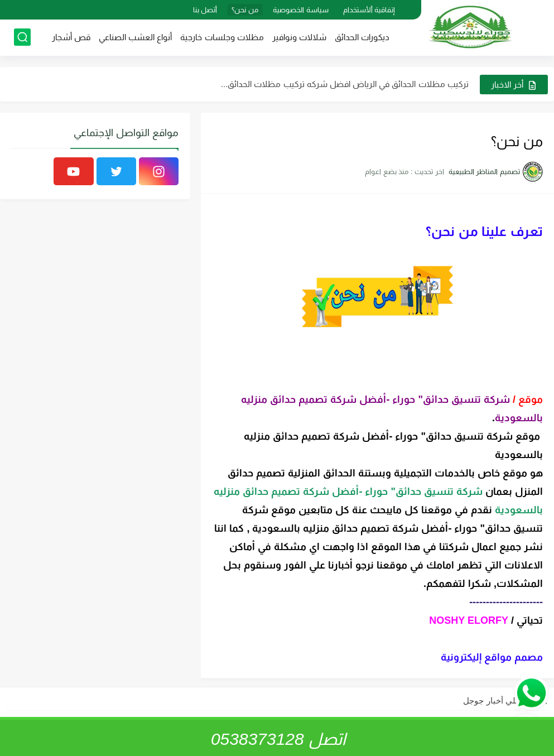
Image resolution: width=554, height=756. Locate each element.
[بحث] (22, 37)
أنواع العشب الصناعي (135, 37)
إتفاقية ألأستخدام (369, 10)
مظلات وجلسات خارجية (222, 37)
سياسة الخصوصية (301, 10)
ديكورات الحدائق (362, 37)
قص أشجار (71, 37)
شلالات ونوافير (299, 37)
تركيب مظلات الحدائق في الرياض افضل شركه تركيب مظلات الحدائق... (345, 84)
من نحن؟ (245, 10)
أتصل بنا (205, 10)
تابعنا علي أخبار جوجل (501, 700)
